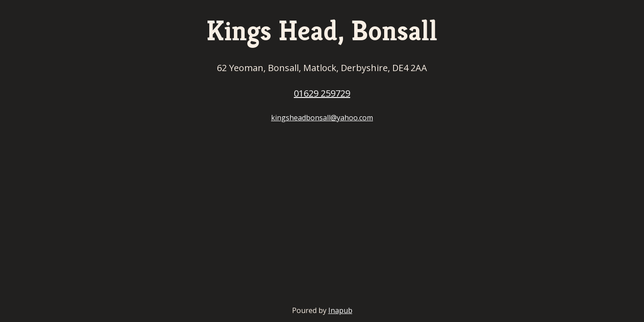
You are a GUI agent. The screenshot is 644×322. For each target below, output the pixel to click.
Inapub (340, 310)
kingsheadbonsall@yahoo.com (322, 118)
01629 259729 (322, 93)
